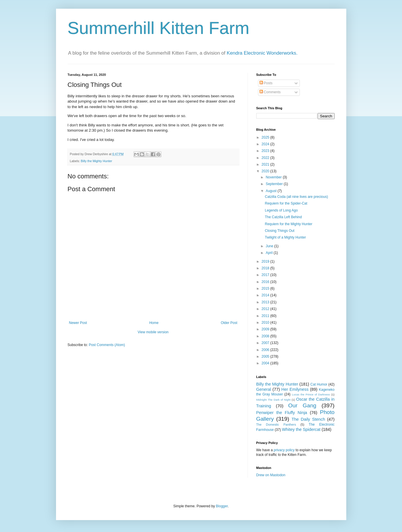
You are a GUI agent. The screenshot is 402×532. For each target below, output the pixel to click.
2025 (266, 137)
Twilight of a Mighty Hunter (285, 237)
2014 (266, 295)
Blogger (222, 506)
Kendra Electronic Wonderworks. (262, 53)
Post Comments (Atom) (107, 345)
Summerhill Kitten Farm (159, 28)
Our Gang (302, 405)
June (270, 246)
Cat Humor (319, 384)
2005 (266, 357)
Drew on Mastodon (271, 475)
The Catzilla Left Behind (283, 217)
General (264, 389)
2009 (266, 329)
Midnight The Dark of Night (273, 400)
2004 (266, 363)
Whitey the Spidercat (301, 429)
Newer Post (78, 323)
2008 (266, 336)
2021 (266, 164)
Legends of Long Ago (281, 210)
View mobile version (153, 332)
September (275, 184)
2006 (266, 350)
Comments (270, 92)
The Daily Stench (308, 419)
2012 (266, 309)
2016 (266, 282)
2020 (266, 171)
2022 (266, 158)
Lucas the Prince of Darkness (311, 394)
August (272, 191)
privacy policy (284, 450)
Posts (266, 83)
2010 (266, 323)
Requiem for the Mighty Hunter (288, 224)
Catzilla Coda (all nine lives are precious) (296, 197)
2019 (266, 261)
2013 (266, 302)
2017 (266, 275)
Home (154, 323)
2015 (266, 289)
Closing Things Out (280, 231)
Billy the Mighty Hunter (96, 161)
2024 (266, 144)
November (274, 177)
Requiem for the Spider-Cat (286, 203)
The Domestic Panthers (276, 424)
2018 (266, 268)
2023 (266, 151)
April (269, 253)
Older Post (229, 323)
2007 (266, 343)
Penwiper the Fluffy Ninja (282, 413)
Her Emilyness (295, 389)
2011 (266, 316)
